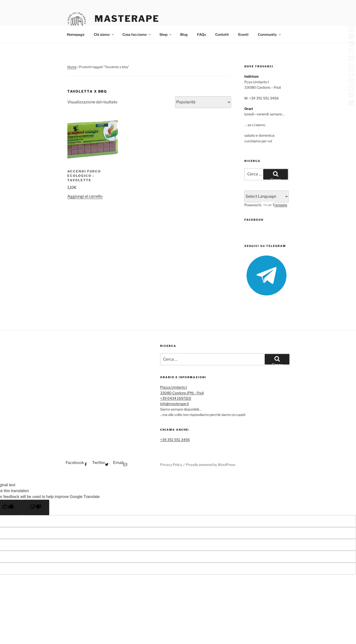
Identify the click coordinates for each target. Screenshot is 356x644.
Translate (275, 205)
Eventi (243, 34)
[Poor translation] (36, 507)
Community (270, 34)
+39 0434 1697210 (176, 398)
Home (72, 67)
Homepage (76, 34)
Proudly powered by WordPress (211, 465)
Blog (184, 34)
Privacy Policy (171, 465)
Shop (166, 34)
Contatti (222, 34)
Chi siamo (104, 34)
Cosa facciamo (137, 34)
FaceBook (254, 220)
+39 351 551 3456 (175, 440)
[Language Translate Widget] (267, 196)
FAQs (202, 34)
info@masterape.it (174, 404)
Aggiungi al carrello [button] (85, 196)
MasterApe (127, 19)
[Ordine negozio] (203, 102)
